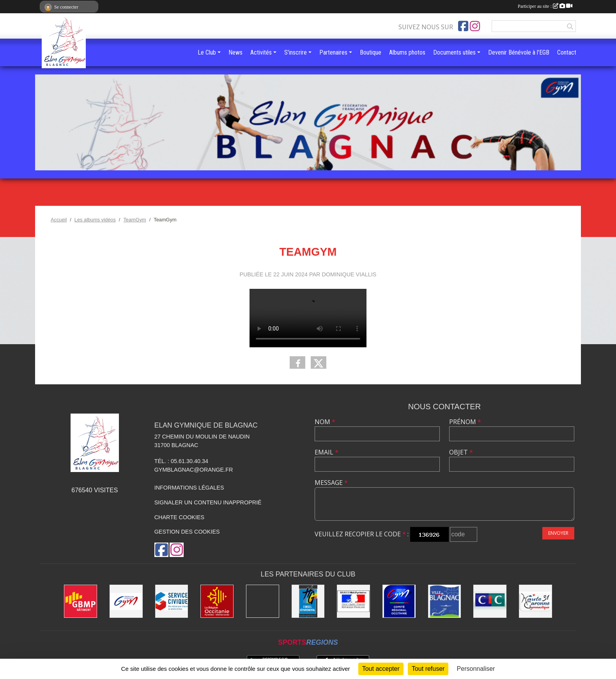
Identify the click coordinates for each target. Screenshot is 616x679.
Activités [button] (261, 52)
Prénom (465, 422)
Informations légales (189, 488)
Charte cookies (179, 517)
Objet (461, 452)
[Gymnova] (263, 601)
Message (331, 483)
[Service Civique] (172, 601)
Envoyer (558, 533)
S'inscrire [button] (296, 52)
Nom (325, 422)
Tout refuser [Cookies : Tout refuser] (428, 669)
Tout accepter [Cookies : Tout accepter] (381, 669)
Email (327, 452)
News (235, 52)
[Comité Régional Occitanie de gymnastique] (399, 601)
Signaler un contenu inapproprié (208, 502)
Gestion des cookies (187, 532)
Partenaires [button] (333, 52)
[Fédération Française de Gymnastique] (126, 601)
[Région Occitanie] (217, 601)
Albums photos (407, 52)
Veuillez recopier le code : (362, 534)
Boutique (371, 52)
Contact (567, 52)
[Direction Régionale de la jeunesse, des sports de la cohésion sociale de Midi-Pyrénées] (353, 601)
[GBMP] (81, 601)
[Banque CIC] (490, 601)
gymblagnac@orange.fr (194, 470)
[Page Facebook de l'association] (463, 26)
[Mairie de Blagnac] (445, 601)
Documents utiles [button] (454, 52)
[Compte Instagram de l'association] (475, 26)
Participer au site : (545, 6)
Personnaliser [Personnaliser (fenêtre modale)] (476, 669)
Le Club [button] (207, 52)
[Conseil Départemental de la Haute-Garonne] (308, 601)
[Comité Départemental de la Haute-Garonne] (535, 601)
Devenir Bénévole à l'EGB (519, 52)
